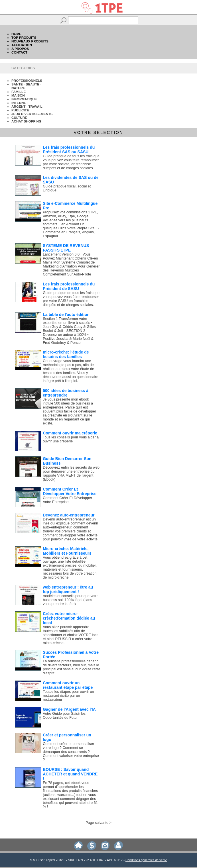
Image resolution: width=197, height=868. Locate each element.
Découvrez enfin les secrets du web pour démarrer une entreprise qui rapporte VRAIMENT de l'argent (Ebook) (71, 473)
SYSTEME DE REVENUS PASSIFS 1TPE (66, 248)
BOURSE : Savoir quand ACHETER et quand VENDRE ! (70, 774)
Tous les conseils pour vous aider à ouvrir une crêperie (71, 439)
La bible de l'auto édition (66, 314)
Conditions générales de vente (146, 860)
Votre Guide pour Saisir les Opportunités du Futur (64, 716)
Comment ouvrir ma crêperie (70, 433)
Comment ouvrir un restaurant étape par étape (68, 685)
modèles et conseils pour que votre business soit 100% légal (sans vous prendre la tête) (71, 600)
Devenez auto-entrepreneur (69, 515)
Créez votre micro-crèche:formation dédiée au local (69, 618)
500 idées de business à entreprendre (66, 393)
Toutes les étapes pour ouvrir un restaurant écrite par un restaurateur (68, 696)
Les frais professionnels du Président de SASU (69, 286)
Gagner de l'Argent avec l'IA (69, 709)
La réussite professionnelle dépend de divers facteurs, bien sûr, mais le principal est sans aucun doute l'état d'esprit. (71, 667)
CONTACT (19, 52)
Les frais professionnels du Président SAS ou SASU (69, 150)
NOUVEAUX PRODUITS (30, 41)
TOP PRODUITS (24, 37)
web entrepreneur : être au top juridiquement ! (68, 589)
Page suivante (97, 823)
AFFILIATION (22, 45)
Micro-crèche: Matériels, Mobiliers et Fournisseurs (67, 551)
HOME (16, 34)
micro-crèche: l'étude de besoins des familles (66, 354)
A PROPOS (20, 49)
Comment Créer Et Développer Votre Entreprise (70, 491)
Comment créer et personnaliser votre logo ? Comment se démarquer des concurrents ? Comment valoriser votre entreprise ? (71, 752)
